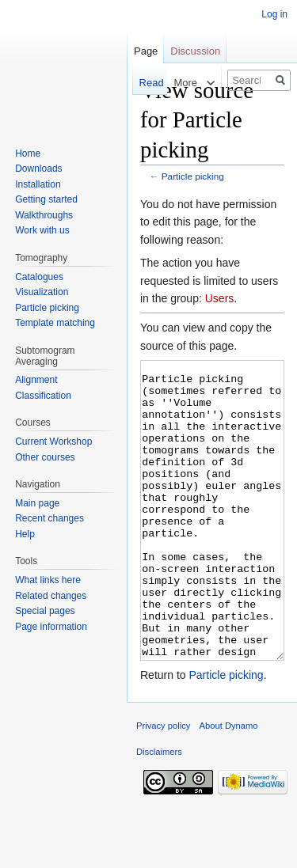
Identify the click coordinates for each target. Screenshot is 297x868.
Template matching (55, 323)
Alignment (36, 380)
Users (220, 298)
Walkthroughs (44, 215)
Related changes (51, 596)
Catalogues (39, 277)
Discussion (195, 51)
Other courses (45, 457)
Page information (51, 627)
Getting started (46, 199)
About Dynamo (229, 785)
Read (137, 83)
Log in (274, 14)
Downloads (38, 169)
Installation (38, 184)
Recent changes (49, 518)
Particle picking (193, 176)
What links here (48, 580)
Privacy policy (163, 785)
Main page (37, 503)
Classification (43, 396)
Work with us (42, 230)
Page (146, 51)
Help (25, 534)
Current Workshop (53, 442)
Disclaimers (159, 811)
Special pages (45, 611)
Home (28, 154)
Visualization (42, 292)
